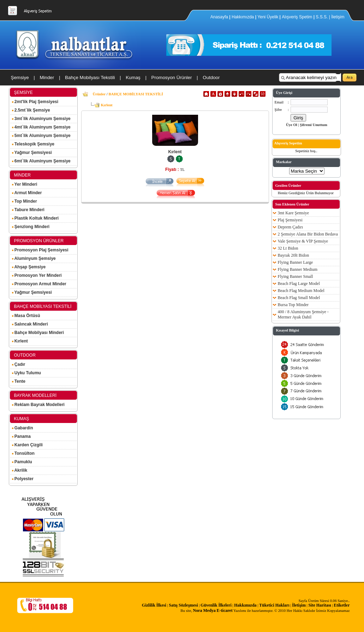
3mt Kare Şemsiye (294, 213)
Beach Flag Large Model (299, 284)
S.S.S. (322, 17)
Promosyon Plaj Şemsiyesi (40, 250)
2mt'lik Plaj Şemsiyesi (35, 102)
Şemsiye (20, 77)
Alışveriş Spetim (297, 17)
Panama (21, 436)
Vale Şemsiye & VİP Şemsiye (303, 241)
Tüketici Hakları (274, 605)
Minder (47, 77)
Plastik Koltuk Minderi (35, 218)
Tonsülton (23, 453)
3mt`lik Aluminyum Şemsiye (41, 119)
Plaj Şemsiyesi (290, 220)
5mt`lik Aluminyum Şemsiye (41, 136)
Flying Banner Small (296, 276)
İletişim (299, 605)
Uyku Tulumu (26, 373)
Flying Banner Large (296, 262)
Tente (19, 381)
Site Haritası (320, 605)
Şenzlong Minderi (31, 227)
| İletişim (337, 17)
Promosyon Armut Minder (39, 284)
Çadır (19, 364)
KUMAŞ (22, 419)
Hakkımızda (243, 17)
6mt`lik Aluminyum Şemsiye (41, 161)
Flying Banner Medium (298, 269)
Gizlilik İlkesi (154, 605)
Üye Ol (292, 125)
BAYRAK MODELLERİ (35, 395)
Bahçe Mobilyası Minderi (38, 333)
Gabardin (23, 428)
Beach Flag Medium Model (301, 291)
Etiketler (342, 605)
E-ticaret (225, 610)
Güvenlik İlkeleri (216, 605)
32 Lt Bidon (288, 248)
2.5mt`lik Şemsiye (31, 110)
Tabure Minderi (28, 210)
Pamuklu (22, 462)
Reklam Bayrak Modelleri (38, 405)
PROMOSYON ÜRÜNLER (39, 241)
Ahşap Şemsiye (29, 267)
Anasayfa (220, 17)
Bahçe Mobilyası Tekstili (90, 77)
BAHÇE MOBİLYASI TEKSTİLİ (43, 306)
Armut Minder (27, 193)
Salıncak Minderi (30, 324)
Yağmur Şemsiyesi (32, 153)
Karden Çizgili (27, 445)
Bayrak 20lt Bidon (294, 255)
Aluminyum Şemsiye (34, 258)
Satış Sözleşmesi (183, 605)
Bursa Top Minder (293, 305)
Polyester (23, 479)
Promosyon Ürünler (172, 77)
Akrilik (20, 470)
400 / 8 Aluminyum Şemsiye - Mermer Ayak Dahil (303, 314)
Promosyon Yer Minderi (37, 275)
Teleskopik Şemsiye (33, 144)
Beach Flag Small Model (299, 298)
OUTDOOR (25, 355)
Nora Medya (204, 610)
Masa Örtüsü (26, 316)
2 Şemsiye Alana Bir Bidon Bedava (308, 234)
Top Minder (25, 201)
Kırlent (20, 341)
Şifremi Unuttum (314, 125)
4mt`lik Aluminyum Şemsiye (41, 127)
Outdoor (211, 77)
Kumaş (133, 77)
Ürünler (99, 94)
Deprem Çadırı (291, 227)
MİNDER (22, 175)
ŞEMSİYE (23, 93)
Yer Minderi (25, 184)
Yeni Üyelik (268, 17)
